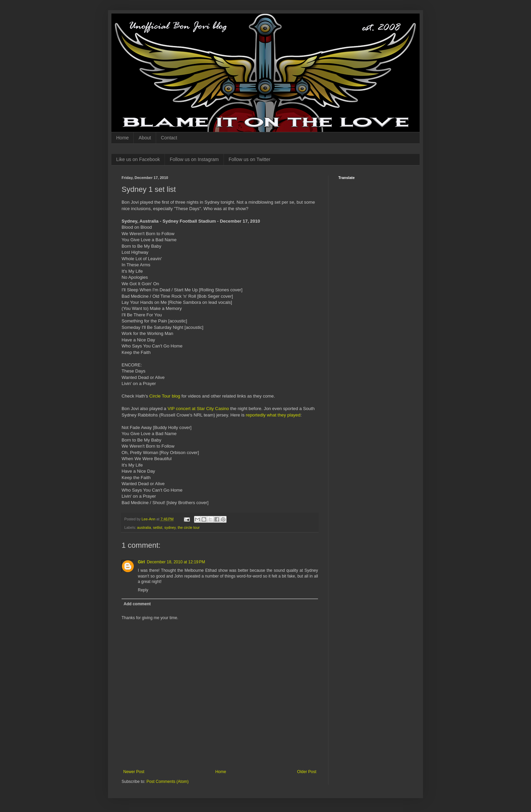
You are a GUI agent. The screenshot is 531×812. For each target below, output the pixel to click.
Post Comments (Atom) (167, 782)
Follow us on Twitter (249, 159)
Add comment (137, 604)
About (145, 138)
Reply (143, 590)
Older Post (307, 772)
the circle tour (189, 527)
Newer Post (134, 772)
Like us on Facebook (138, 159)
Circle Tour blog (165, 396)
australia (144, 527)
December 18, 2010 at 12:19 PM (176, 562)
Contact (169, 138)
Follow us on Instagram (194, 159)
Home (122, 138)
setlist (158, 527)
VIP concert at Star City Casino (198, 409)
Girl (141, 562)
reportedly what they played (273, 415)
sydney (170, 527)
